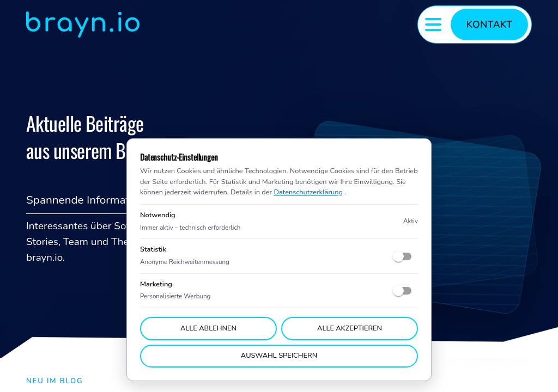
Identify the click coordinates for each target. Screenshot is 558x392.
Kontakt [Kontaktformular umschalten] (490, 24)
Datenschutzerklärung (308, 192)
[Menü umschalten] (433, 24)
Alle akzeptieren (350, 328)
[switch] (403, 256)
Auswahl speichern (279, 356)
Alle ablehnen (208, 328)
